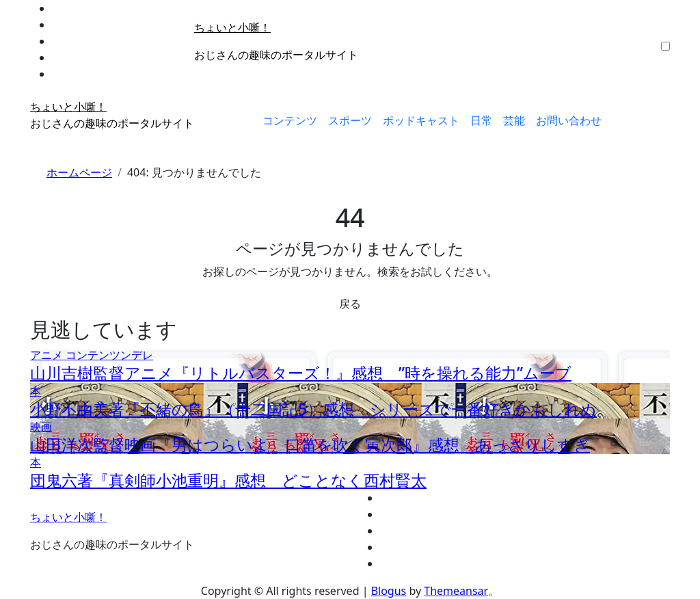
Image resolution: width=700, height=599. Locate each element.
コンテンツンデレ (109, 355)
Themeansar (456, 591)
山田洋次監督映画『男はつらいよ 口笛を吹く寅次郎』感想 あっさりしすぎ (310, 444)
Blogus (389, 591)
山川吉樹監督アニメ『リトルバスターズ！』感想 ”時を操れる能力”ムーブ (301, 373)
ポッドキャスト (421, 120)
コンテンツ (290, 120)
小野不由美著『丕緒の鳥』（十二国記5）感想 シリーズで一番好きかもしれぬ (313, 409)
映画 (41, 427)
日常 (481, 120)
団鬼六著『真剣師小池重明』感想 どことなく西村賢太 (228, 480)
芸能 (514, 120)
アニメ (48, 355)
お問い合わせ (569, 120)
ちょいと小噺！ (232, 27)
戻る (350, 304)
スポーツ (350, 120)
